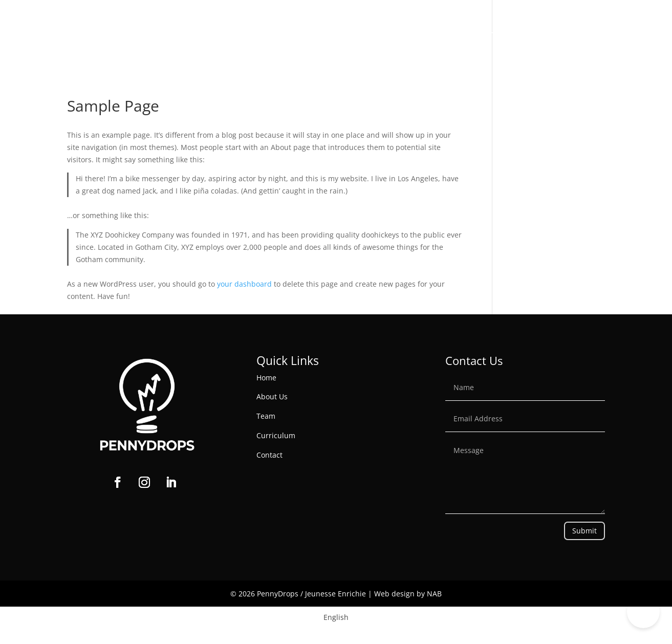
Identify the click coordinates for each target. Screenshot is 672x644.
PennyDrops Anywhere (566, 35)
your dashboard (244, 284)
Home (248, 35)
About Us (291, 35)
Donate (641, 35)
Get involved (423, 35)
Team (266, 416)
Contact (490, 35)
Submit (584, 531)
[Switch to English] (336, 617)
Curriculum (276, 435)
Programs (353, 35)
